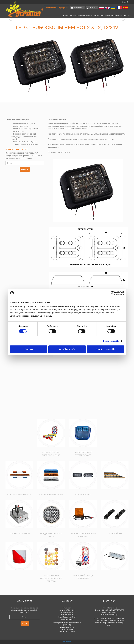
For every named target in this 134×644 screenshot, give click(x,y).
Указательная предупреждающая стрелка (51, 578)
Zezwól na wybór (67, 349)
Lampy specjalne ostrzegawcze (83, 454)
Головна (66, 16)
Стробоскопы (83, 494)
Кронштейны (115, 534)
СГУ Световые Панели (19, 494)
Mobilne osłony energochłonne (51, 454)
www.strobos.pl (67, 642)
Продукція (81, 16)
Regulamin (125, 2)
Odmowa (29, 349)
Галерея (89, 16)
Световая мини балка (51, 494)
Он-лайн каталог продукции (56, 7)
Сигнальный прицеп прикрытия (83, 577)
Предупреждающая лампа (51, 535)
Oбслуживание (117, 16)
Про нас (73, 16)
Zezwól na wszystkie (105, 349)
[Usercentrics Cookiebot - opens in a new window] (112, 293)
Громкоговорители (19, 534)
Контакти (127, 16)
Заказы (96, 16)
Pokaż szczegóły (111, 341)
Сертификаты (105, 16)
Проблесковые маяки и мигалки (83, 535)
